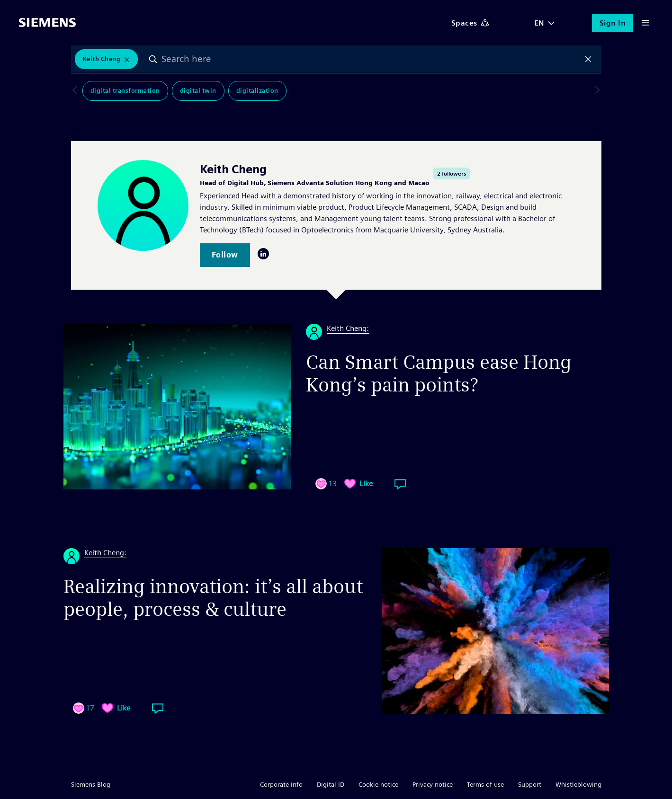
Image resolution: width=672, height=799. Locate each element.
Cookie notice (378, 784)
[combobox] (371, 59)
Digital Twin (187, 91)
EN (539, 23)
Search (153, 59)
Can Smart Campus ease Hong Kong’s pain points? (439, 373)
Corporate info (281, 784)
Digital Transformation (114, 91)
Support (530, 784)
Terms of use (485, 784)
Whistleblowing (578, 784)
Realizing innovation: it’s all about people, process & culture (213, 598)
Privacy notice (433, 784)
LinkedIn (263, 254)
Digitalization (246, 91)
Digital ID (331, 784)
